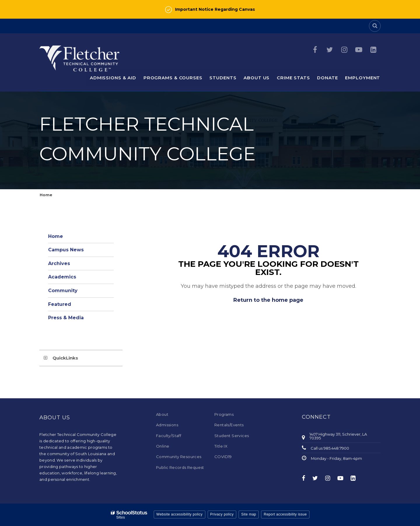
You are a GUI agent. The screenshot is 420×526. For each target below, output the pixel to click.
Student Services (232, 436)
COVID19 (223, 457)
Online (163, 446)
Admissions (167, 425)
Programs (224, 414)
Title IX (221, 446)
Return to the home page (268, 300)
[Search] (375, 26)
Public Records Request (180, 467)
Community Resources (179, 457)
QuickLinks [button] (65, 358)
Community (63, 291)
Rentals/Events (229, 425)
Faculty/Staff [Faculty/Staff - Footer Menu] (169, 436)
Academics (62, 277)
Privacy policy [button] (222, 514)
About (162, 414)
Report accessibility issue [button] (285, 514)
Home (46, 195)
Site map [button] (249, 514)
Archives (59, 263)
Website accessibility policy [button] (180, 514)
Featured (60, 304)
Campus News (66, 250)
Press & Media (66, 318)
